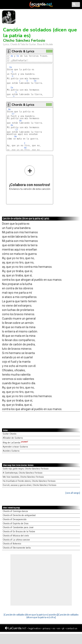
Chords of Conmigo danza (15, 511)
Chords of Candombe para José (18, 527)
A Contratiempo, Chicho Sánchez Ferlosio (22, 473)
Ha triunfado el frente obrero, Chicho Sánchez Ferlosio (29, 481)
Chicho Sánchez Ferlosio (24, 40)
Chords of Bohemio (12, 544)
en (59, 628)
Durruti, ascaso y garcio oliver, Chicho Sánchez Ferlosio (29, 485)
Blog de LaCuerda (15, 443)
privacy (47, 628)
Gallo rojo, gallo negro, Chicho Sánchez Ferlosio (26, 469)
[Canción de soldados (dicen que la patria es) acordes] (31, 615)
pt (63, 628)
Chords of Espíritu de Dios (16, 524)
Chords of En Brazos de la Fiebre (19, 532)
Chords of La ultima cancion (16, 540)
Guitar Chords (10, 434)
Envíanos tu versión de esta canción (30, 178)
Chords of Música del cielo (16, 536)
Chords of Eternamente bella (17, 548)
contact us (72, 628)
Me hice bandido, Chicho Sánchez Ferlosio (23, 477)
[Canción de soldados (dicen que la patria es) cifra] (52, 616)
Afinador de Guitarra (13, 438)
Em (18, 56)
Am (12, 56)
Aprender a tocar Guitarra (15, 447)
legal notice (35, 628)
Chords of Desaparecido (15, 519)
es (54, 628)
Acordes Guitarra (11, 451)
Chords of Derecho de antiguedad (19, 515)
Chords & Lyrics (23, 51)
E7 (13, 114)
